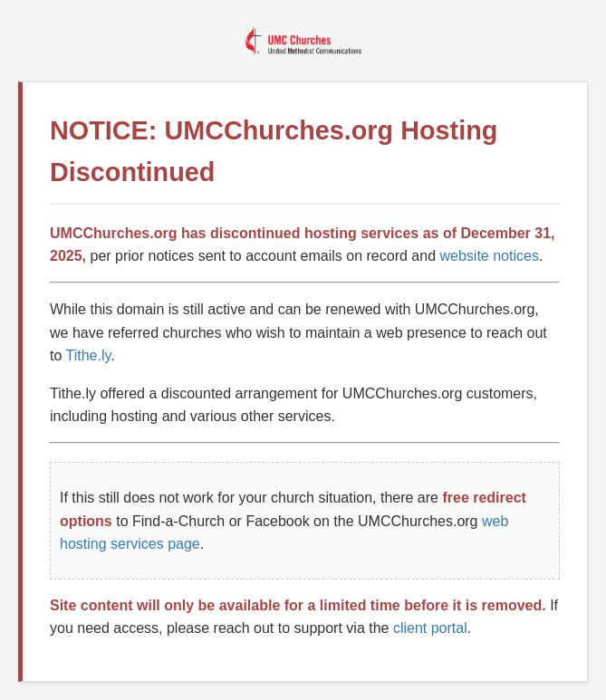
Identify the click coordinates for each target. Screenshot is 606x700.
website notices (489, 256)
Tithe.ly (89, 355)
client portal (430, 628)
